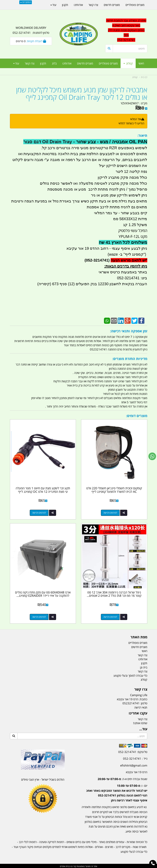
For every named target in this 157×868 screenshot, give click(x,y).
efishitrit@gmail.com (134, 765)
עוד (16, 63)
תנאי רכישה (141, 707)
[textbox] (126, 30)
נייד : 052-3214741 (135, 758)
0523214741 (131, 703)
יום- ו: (117, 793)
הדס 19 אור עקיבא (137, 772)
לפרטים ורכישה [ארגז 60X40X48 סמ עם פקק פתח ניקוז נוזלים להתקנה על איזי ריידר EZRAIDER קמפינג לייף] (39, 616)
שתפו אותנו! (140, 723)
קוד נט (73, 866)
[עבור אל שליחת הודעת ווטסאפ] (152, 456)
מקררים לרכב (123, 846)
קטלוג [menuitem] (128, 63)
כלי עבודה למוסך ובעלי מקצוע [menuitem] (130, 675)
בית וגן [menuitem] (144, 667)
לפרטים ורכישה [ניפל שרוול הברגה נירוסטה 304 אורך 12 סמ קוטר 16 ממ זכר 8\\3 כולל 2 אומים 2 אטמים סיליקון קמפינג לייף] (110, 616)
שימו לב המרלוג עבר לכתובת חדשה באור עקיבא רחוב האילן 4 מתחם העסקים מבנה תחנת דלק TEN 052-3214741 (126, 30)
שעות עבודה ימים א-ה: (122, 778)
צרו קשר (143, 718)
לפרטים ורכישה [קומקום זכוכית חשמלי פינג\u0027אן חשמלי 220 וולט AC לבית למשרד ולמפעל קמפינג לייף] (110, 513)
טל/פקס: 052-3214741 (133, 751)
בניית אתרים (65, 866)
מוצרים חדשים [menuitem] (85, 63)
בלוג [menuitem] (54, 63)
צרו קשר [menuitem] (30, 63)
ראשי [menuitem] (141, 63)
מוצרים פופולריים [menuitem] (108, 63)
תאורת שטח (140, 846)
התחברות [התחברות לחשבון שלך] (26, 2)
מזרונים (109, 846)
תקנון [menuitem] (43, 63)
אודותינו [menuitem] (67, 63)
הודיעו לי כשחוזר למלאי (131, 123)
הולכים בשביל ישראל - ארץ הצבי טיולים (43, 779)
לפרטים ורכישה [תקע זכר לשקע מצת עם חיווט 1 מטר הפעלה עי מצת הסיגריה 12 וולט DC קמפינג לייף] (39, 513)
